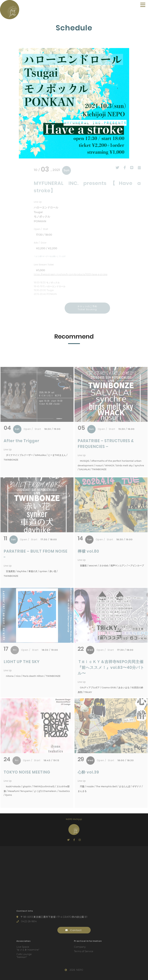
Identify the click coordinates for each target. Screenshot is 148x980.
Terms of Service (84, 951)
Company (80, 947)
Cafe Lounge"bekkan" (24, 956)
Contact (74, 930)
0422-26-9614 (27, 921)
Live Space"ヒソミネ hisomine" (28, 948)
